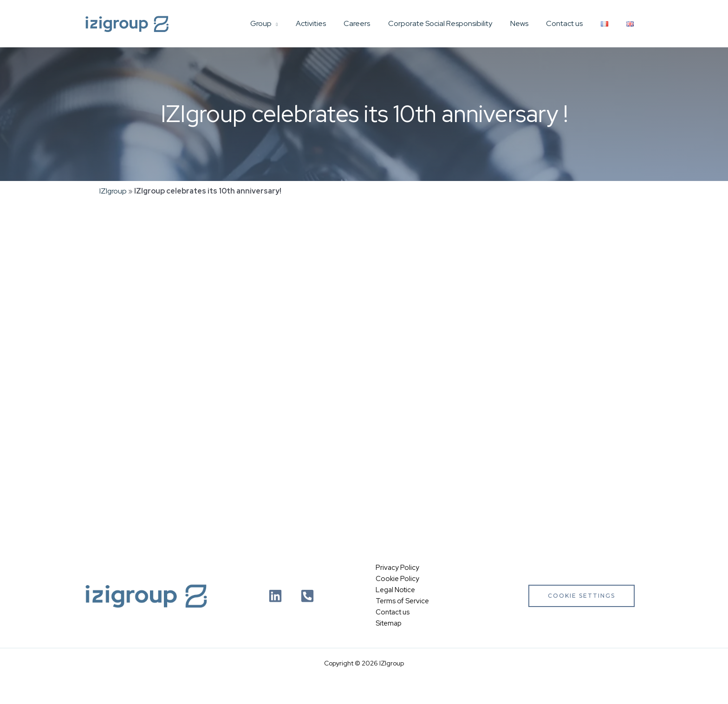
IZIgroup (113, 191)
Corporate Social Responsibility (454, 23)
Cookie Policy (397, 579)
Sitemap (389, 624)
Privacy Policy (397, 568)
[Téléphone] (307, 596)
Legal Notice (395, 590)
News (530, 23)
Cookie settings (582, 596)
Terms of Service (402, 601)
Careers (374, 23)
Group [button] (284, 23)
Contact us (572, 23)
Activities (331, 23)
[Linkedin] (275, 596)
